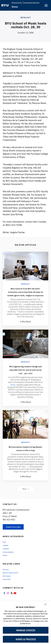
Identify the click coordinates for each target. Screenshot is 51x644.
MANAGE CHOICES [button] (26, 630)
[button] (45, 604)
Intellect (26, 18)
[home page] (5, 5)
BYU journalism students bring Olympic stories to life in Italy (26, 460)
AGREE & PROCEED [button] (26, 639)
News (15, 7)
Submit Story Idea (17, 541)
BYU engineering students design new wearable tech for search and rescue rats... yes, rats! (26, 378)
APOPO (13, 395)
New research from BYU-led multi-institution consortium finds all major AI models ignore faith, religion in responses (26, 295)
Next (26, 502)
